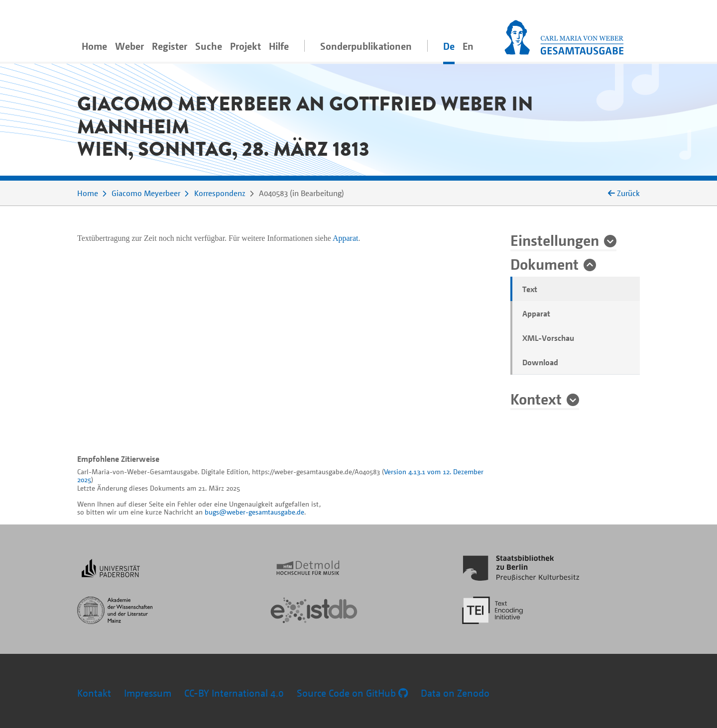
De (449, 46)
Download (540, 362)
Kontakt (94, 693)
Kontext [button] (536, 399)
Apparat (536, 313)
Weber (129, 46)
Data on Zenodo (455, 693)
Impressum (148, 693)
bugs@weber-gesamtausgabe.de (254, 512)
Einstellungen (555, 240)
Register (170, 46)
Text (530, 289)
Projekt (245, 46)
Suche (209, 46)
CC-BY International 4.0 (234, 693)
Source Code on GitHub (352, 693)
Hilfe (279, 46)
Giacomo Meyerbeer (146, 193)
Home (94, 46)
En (468, 46)
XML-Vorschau (548, 338)
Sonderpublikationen (366, 46)
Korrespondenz (220, 193)
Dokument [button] (544, 264)
